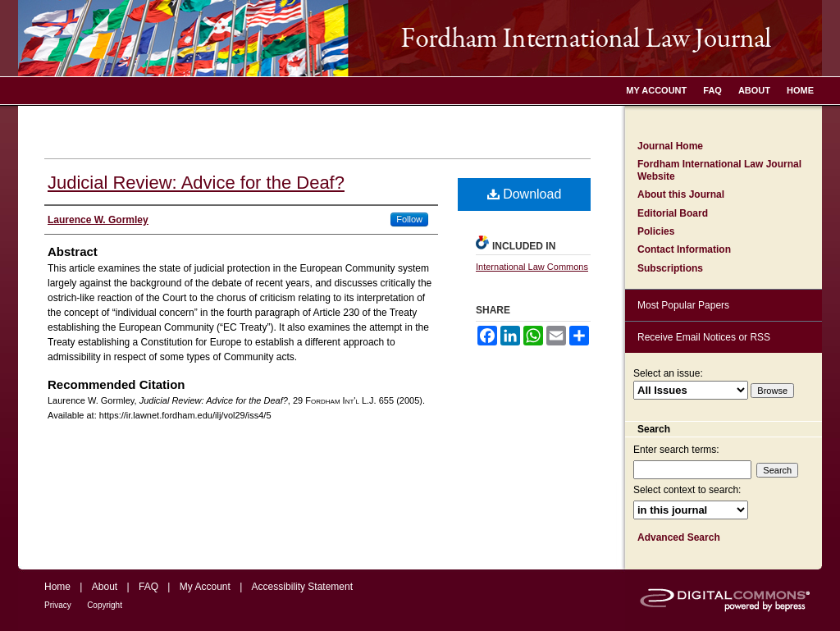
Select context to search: (687, 490)
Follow (409, 219)
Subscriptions (670, 268)
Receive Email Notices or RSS (704, 337)
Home (57, 587)
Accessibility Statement (302, 587)
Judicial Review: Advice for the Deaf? (196, 183)
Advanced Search (679, 537)
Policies (656, 231)
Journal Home (670, 146)
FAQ (148, 587)
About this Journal (681, 194)
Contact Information (684, 249)
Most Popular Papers (683, 305)
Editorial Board (673, 213)
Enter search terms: (676, 450)
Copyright (105, 605)
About (105, 587)
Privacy (58, 605)
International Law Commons (532, 267)
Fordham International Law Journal (420, 38)
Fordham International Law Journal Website (719, 170)
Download (525, 194)
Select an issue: (668, 373)
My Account (205, 587)
